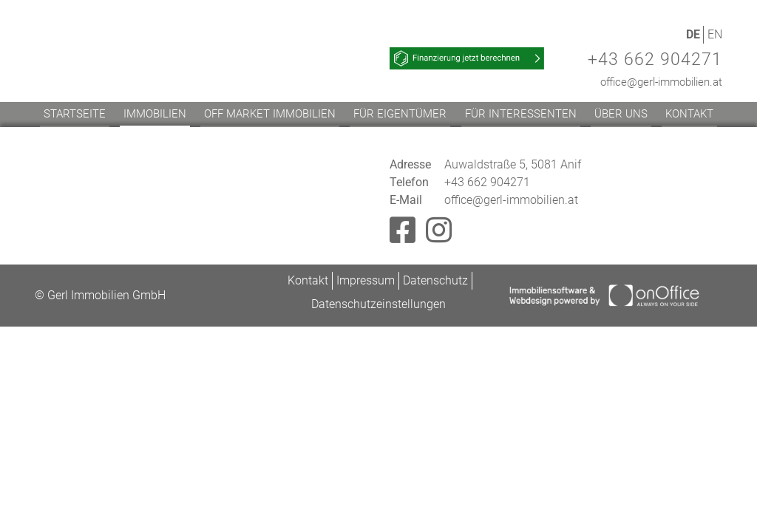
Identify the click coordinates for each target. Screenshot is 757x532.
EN (715, 34)
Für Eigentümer (400, 114)
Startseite (75, 114)
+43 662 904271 (655, 59)
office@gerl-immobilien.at (661, 82)
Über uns (621, 114)
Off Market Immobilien (270, 114)
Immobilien (155, 114)
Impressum (366, 280)
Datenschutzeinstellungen (378, 304)
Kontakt (689, 114)
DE (693, 34)
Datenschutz (435, 280)
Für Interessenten (521, 114)
